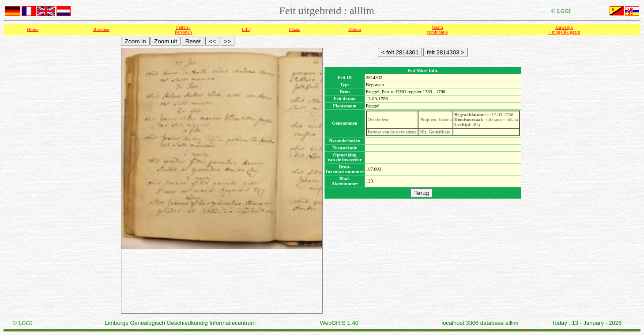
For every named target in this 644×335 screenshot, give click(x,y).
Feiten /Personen (183, 30)
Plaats (295, 29)
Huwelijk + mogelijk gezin (564, 30)
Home (33, 29)
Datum (355, 29)
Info (246, 29)
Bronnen (101, 29)
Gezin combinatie (437, 30)
